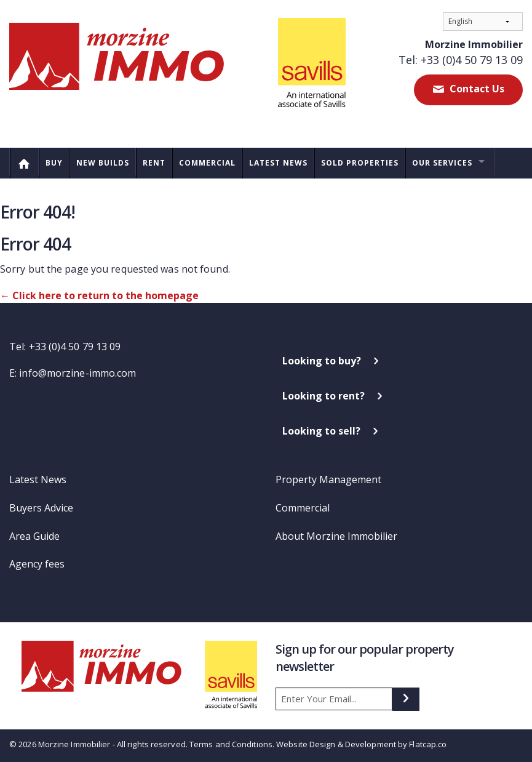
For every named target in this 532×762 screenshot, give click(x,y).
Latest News (278, 163)
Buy (54, 163)
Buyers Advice (41, 508)
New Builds (103, 163)
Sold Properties (360, 163)
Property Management (328, 479)
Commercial (207, 163)
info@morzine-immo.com (77, 373)
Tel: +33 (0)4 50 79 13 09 (461, 60)
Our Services (442, 163)
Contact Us (476, 89)
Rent (154, 163)
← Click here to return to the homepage (99, 295)
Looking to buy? (322, 361)
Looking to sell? (321, 431)
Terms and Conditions (231, 744)
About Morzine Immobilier (336, 536)
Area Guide (34, 536)
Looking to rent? (324, 396)
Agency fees (37, 564)
